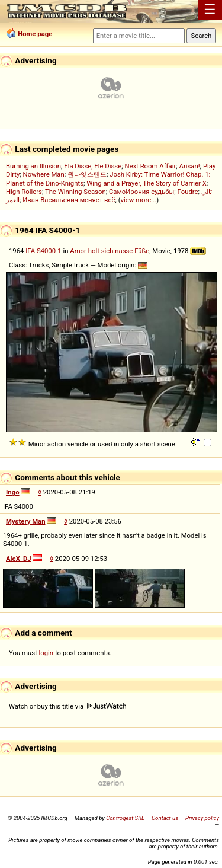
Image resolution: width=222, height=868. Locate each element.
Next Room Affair (150, 166)
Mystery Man (26, 521)
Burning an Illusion (33, 166)
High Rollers (24, 192)
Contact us (165, 818)
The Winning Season (75, 192)
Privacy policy (202, 818)
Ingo (13, 492)
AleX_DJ (19, 559)
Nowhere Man (44, 174)
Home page (35, 34)
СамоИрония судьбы (141, 192)
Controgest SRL (125, 818)
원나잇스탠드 (87, 174)
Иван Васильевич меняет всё (69, 200)
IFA (30, 251)
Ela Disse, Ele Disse (93, 166)
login (46, 653)
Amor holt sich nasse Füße (110, 251)
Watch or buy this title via (67, 706)
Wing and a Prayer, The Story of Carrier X (147, 183)
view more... (139, 200)
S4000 (46, 251)
